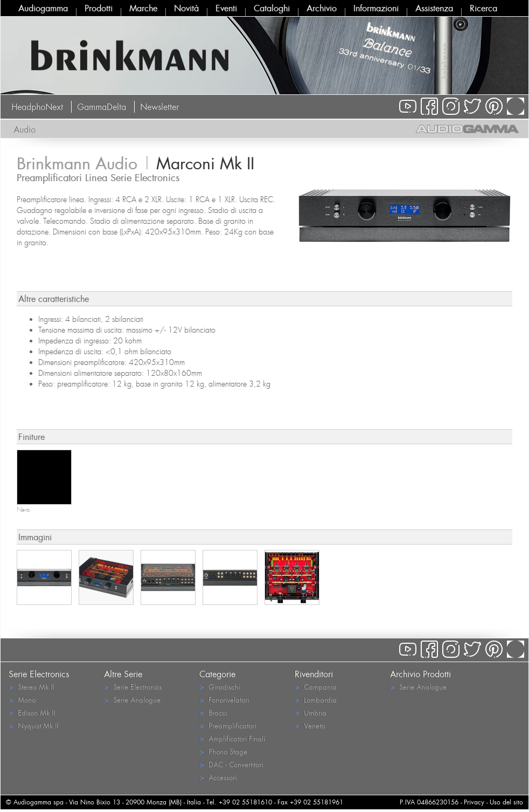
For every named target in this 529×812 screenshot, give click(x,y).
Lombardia (316, 700)
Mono (22, 700)
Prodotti (99, 8)
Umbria (311, 713)
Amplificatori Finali (232, 738)
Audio (25, 129)
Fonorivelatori (224, 700)
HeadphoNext (37, 107)
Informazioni (376, 8)
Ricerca (483, 8)
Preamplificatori (228, 725)
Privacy (474, 802)
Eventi (226, 8)
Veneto (310, 725)
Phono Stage (223, 751)
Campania (316, 687)
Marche (143, 8)
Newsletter (159, 107)
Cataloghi (272, 8)
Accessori (218, 777)
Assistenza (434, 8)
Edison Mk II (32, 713)
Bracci (213, 713)
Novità (186, 8)
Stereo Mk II (31, 687)
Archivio (322, 8)
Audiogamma (43, 8)
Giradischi (220, 687)
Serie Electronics (133, 687)
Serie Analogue (132, 700)
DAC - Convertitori (231, 764)
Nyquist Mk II (33, 725)
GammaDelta (102, 107)
